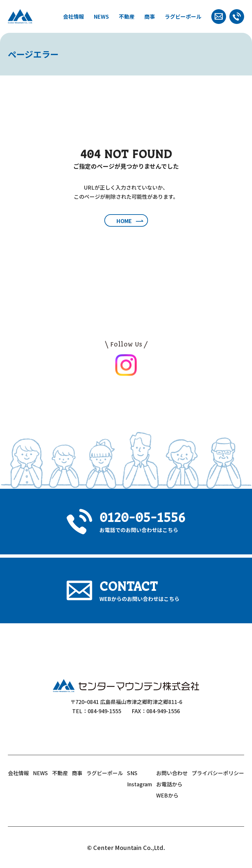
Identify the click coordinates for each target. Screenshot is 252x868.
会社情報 (73, 16)
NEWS (101, 16)
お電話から (169, 784)
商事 (150, 16)
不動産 (127, 16)
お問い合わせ (172, 773)
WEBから (167, 795)
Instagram (139, 784)
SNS (132, 773)
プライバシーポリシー (218, 773)
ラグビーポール (183, 16)
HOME (124, 221)
